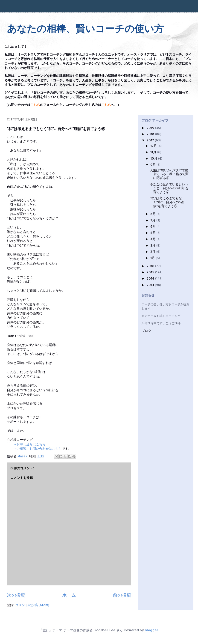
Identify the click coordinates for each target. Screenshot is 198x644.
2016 (151, 266)
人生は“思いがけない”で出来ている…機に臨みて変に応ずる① (169, 174)
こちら (35, 105)
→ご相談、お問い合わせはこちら (38, 449)
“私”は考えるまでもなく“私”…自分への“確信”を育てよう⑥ (167, 202)
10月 (154, 158)
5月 (153, 233)
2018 (151, 134)
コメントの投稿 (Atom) (32, 605)
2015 (151, 272)
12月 (154, 146)
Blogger (151, 630)
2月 (153, 252)
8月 (153, 214)
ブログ (146, 331)
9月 (153, 165)
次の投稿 (16, 595)
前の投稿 (122, 595)
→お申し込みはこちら (29, 444)
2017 (151, 140)
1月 (153, 258)
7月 (153, 220)
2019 (151, 128)
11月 (154, 152)
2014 (151, 278)
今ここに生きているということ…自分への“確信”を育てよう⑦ (169, 188)
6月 (153, 226)
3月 (153, 245)
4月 (153, 239)
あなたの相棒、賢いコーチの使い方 (85, 29)
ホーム (69, 595)
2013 (151, 285)
